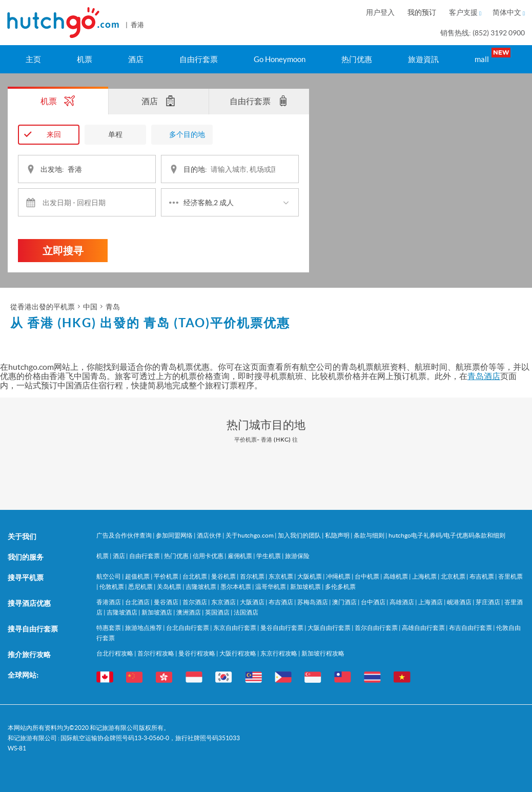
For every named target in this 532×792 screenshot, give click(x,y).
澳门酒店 (345, 602)
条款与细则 (370, 535)
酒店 (136, 59)
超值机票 (138, 576)
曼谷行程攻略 (197, 653)
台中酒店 (374, 602)
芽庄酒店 (488, 602)
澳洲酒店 (189, 612)
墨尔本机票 (236, 587)
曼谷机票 (224, 576)
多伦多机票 (340, 587)
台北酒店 (138, 602)
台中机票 (367, 576)
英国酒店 (218, 612)
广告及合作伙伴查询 (125, 535)
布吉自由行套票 (471, 628)
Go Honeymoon (280, 59)
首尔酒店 (195, 602)
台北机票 (195, 576)
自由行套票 (199, 59)
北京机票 (454, 576)
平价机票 (167, 576)
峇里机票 (510, 576)
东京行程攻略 (279, 653)
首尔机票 (253, 576)
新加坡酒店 (157, 612)
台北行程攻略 (115, 653)
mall (491, 56)
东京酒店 (224, 602)
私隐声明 (338, 535)
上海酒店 (431, 602)
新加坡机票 (306, 587)
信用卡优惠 (209, 556)
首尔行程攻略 (156, 653)
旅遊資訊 (423, 59)
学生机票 (269, 556)
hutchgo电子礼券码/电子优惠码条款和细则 (447, 535)
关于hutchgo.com (250, 535)
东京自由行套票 (235, 628)
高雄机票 (396, 576)
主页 (33, 59)
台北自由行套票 (188, 628)
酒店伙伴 (210, 535)
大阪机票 (310, 576)
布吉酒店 (281, 602)
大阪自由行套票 (330, 628)
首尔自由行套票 (377, 628)
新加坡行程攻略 (323, 653)
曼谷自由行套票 (282, 628)
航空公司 (109, 576)
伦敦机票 (112, 587)
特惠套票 (109, 628)
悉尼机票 (141, 587)
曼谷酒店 (167, 602)
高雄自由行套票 (424, 628)
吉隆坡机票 (201, 587)
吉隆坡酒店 (122, 612)
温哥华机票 (271, 587)
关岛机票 (170, 587)
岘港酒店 (460, 602)
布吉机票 (482, 576)
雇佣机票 (240, 556)
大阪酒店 (253, 602)
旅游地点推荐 (144, 628)
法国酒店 (246, 612)
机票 (85, 59)
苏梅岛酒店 (313, 602)
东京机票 (281, 576)
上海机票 (425, 576)
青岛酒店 (484, 376)
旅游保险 (297, 556)
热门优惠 (357, 59)
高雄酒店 (402, 602)
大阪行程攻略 (238, 653)
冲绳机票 (339, 576)
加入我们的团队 (300, 535)
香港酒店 (109, 602)
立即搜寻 (63, 251)
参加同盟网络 (175, 535)
